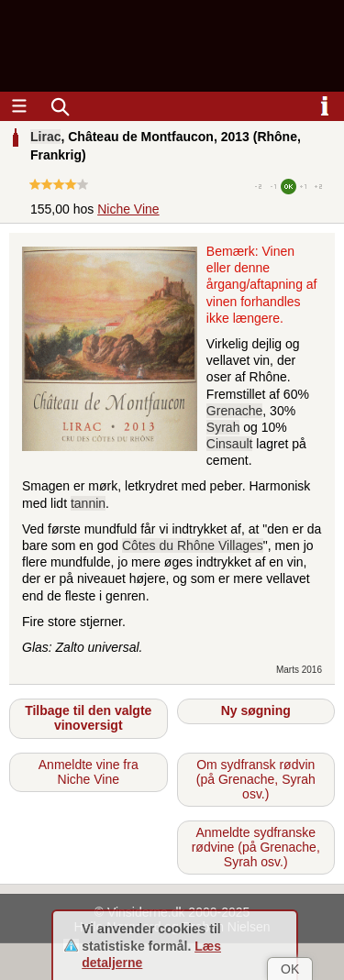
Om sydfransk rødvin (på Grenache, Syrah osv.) (256, 779)
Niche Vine (128, 209)
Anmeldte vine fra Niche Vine (89, 772)
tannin (88, 503)
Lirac (45, 137)
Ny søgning (256, 710)
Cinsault (230, 444)
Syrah (223, 427)
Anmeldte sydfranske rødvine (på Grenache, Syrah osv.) (256, 847)
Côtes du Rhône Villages (193, 545)
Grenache (234, 411)
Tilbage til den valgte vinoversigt (88, 718)
